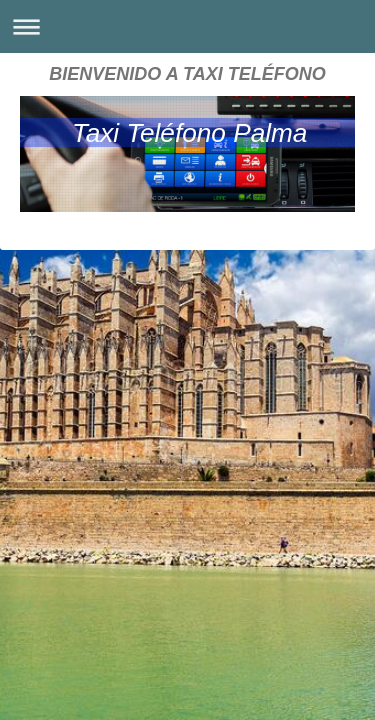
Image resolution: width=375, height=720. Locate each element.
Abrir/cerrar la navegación (187, 26)
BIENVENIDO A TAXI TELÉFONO (187, 74)
